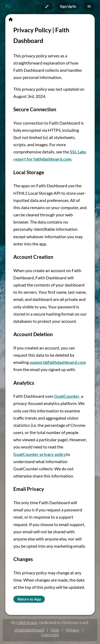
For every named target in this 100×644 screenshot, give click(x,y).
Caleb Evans (27, 623)
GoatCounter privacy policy (40, 454)
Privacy (73, 630)
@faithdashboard (29, 630)
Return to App (29, 599)
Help (55, 630)
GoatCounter (67, 396)
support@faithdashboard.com (58, 362)
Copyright (50, 635)
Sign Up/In (68, 6)
